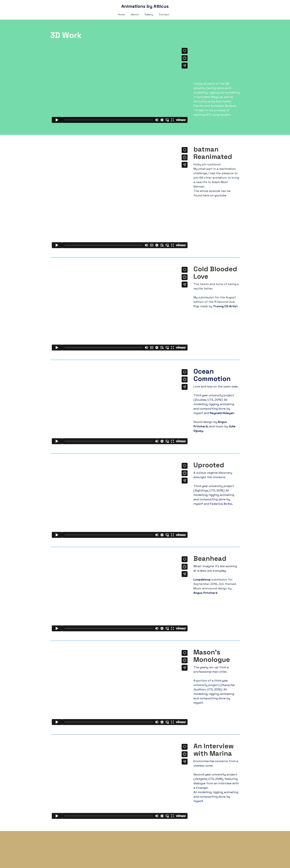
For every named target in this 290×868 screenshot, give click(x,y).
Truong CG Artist (225, 306)
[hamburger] (34, 6)
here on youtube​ (215, 195)
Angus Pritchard (205, 593)
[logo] (145, 6)
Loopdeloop (202, 579)
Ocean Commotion (213, 375)
